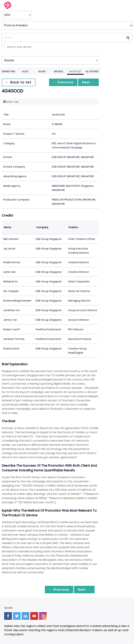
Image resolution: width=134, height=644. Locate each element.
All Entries (92, 71)
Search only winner (19, 47)
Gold (25, 71)
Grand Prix (8, 71)
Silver (42, 71)
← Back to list (19, 82)
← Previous (62, 82)
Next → (88, 82)
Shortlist (75, 71)
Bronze (59, 71)
